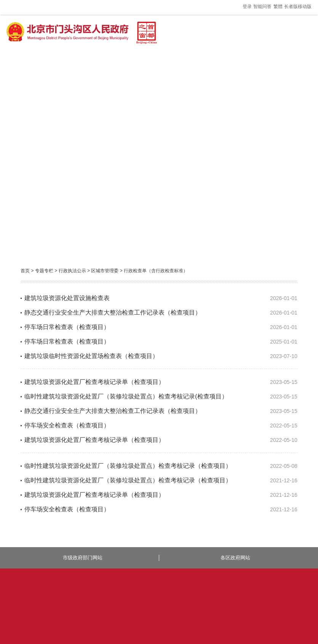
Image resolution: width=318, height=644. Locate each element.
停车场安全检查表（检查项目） (67, 425)
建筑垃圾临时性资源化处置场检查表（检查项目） (91, 356)
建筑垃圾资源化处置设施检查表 (67, 298)
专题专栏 (44, 271)
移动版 (305, 6)
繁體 (278, 6)
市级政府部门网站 (83, 558)
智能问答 (262, 6)
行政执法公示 (72, 271)
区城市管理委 (105, 271)
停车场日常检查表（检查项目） (67, 327)
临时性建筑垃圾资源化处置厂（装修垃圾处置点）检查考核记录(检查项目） (126, 396)
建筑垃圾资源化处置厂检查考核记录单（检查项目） (94, 382)
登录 (247, 6)
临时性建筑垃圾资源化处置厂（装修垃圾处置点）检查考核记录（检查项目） (128, 466)
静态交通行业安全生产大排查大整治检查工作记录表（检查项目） (113, 312)
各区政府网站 (235, 558)
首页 (25, 271)
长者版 (291, 6)
